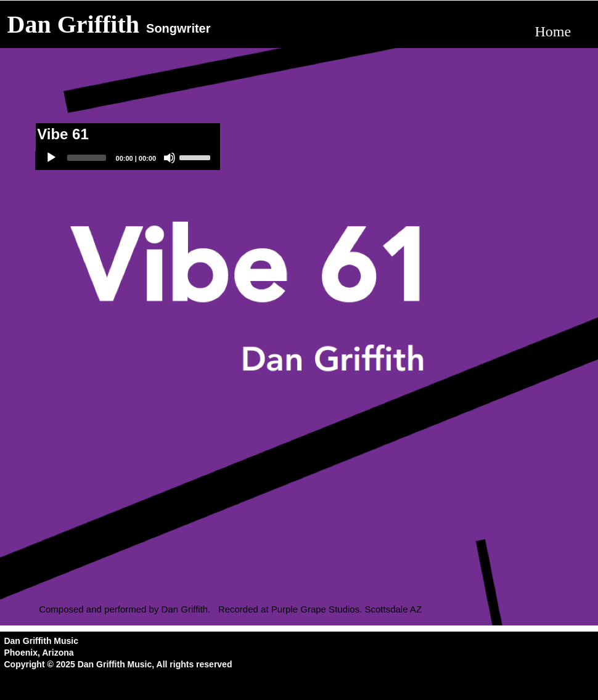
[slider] (87, 158)
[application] (128, 161)
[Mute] (170, 158)
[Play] (51, 158)
